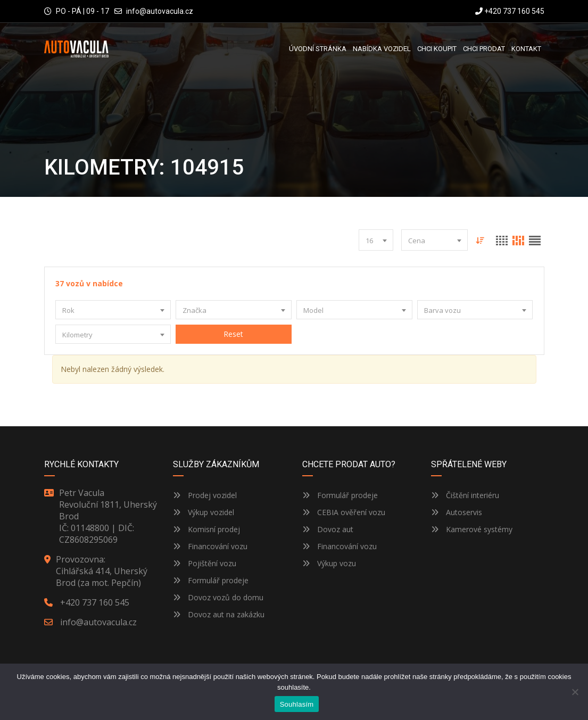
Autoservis (457, 512)
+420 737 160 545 (510, 11)
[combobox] (376, 240)
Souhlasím (297, 704)
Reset (234, 334)
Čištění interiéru (465, 495)
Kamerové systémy (472, 529)
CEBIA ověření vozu (351, 512)
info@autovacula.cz (160, 11)
